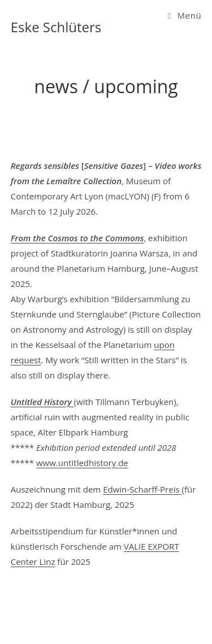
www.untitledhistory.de (82, 463)
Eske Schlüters (56, 27)
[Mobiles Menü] (185, 15)
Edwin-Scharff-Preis (142, 489)
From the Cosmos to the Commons (77, 238)
